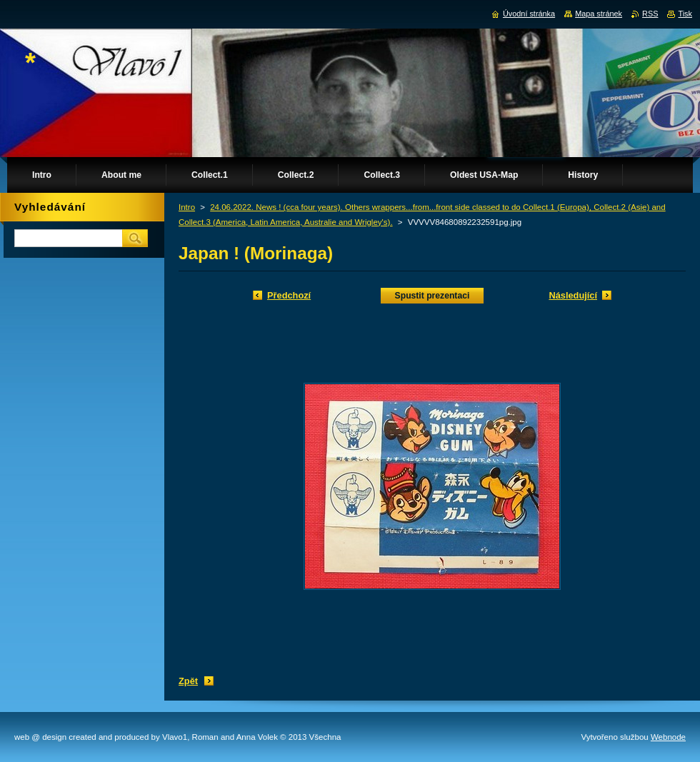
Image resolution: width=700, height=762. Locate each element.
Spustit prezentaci (432, 296)
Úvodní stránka (529, 14)
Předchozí (289, 295)
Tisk (685, 14)
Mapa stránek (599, 14)
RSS (650, 14)
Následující (573, 295)
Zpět (188, 681)
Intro (187, 207)
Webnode (668, 737)
